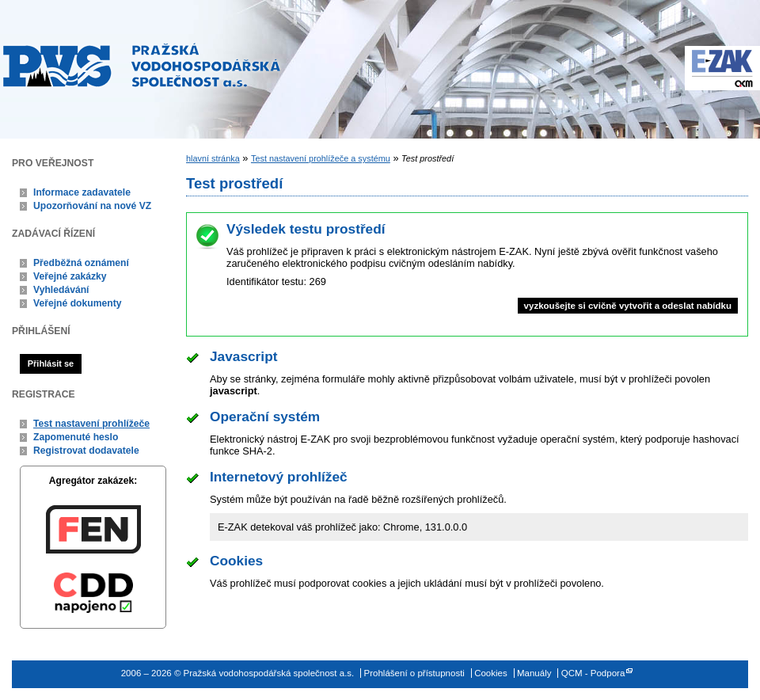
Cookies (491, 673)
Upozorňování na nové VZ (92, 206)
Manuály (534, 673)
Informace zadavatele (82, 192)
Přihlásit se (51, 363)
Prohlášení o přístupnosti (414, 673)
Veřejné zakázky (70, 276)
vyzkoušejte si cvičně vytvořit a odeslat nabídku (628, 306)
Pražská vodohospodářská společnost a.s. (142, 65)
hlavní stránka (213, 158)
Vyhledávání (61, 290)
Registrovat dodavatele (86, 451)
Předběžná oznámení (81, 263)
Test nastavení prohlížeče (91, 424)
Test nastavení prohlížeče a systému (321, 158)
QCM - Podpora (593, 673)
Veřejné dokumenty (77, 303)
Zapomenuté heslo (76, 437)
